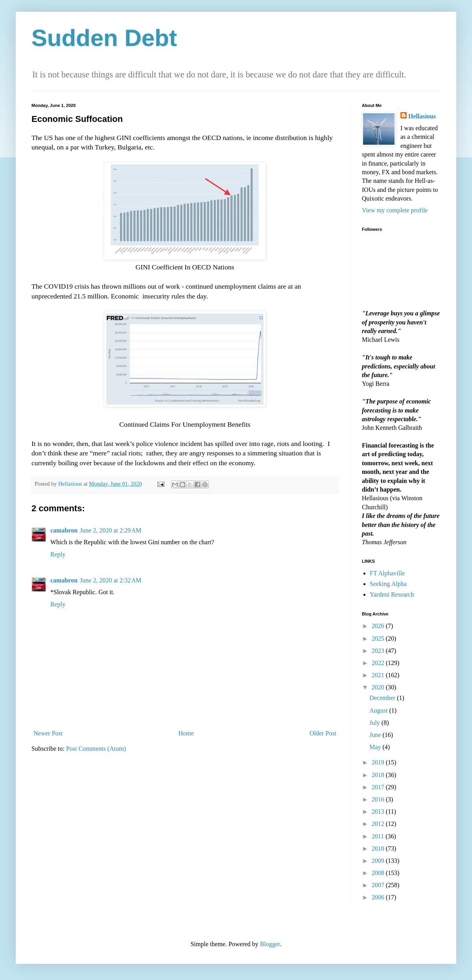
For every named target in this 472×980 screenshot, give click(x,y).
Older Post (323, 733)
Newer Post (48, 733)
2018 (379, 775)
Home (186, 733)
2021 (379, 675)
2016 (379, 799)
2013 (379, 811)
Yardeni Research (392, 594)
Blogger (270, 944)
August (379, 710)
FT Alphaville (387, 573)
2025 (379, 638)
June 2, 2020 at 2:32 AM (111, 580)
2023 (379, 651)
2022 (379, 663)
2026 (379, 626)
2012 (379, 824)
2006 (379, 897)
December (383, 698)
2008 (379, 873)
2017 (379, 787)
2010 (379, 848)
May (376, 747)
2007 (379, 885)
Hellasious (422, 116)
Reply (58, 554)
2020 (379, 687)
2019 (379, 762)
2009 (379, 861)
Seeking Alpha (388, 584)
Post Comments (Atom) (96, 749)
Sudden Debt (104, 38)
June (376, 735)
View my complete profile (395, 210)
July (375, 723)
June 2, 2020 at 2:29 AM (111, 530)
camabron (64, 530)
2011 (379, 836)
